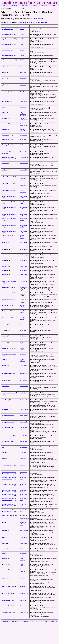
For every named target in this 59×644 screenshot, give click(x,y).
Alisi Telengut (23, 380)
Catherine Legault (24, 282)
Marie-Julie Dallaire (23, 306)
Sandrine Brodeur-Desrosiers (22, 237)
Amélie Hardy (23, 393)
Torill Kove (23, 578)
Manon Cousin (23, 242)
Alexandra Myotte (24, 518)
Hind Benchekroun (23, 113)
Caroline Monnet (24, 365)
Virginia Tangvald (24, 593)
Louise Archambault (23, 178)
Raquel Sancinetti (24, 531)
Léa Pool (22, 29)
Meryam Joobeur (24, 163)
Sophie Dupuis (23, 135)
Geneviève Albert (24, 386)
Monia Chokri (23, 428)
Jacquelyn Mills (24, 415)
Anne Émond (23, 67)
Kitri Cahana (23, 354)
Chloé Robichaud (24, 613)
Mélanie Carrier (24, 287)
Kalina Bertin (23, 107)
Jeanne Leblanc (24, 170)
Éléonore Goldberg (22, 349)
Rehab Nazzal (23, 586)
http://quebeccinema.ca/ (37, 18)
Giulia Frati (23, 92)
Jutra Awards (14, 20)
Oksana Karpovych (23, 559)
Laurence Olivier (23, 524)
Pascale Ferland (24, 152)
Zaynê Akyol (23, 60)
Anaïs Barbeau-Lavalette (24, 197)
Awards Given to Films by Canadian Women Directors (30, 22)
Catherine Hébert (24, 157)
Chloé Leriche (23, 101)
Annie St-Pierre (24, 373)
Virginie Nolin (23, 522)
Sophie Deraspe (24, 249)
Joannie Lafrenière (22, 360)
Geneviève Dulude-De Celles (24, 119)
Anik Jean (22, 465)
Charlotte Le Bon (24, 400)
